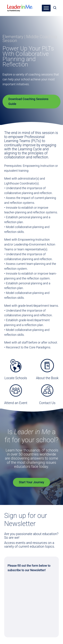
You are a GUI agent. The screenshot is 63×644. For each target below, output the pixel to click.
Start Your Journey (31, 482)
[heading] (20, 7)
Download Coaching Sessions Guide (28, 101)
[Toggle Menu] (46, 8)
